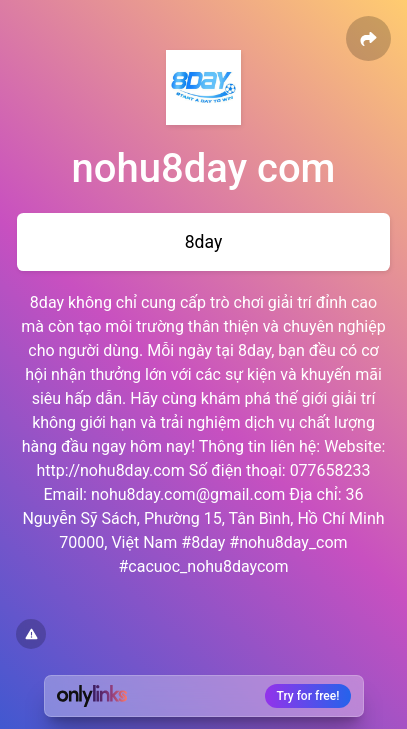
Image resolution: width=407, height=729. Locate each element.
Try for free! (308, 696)
